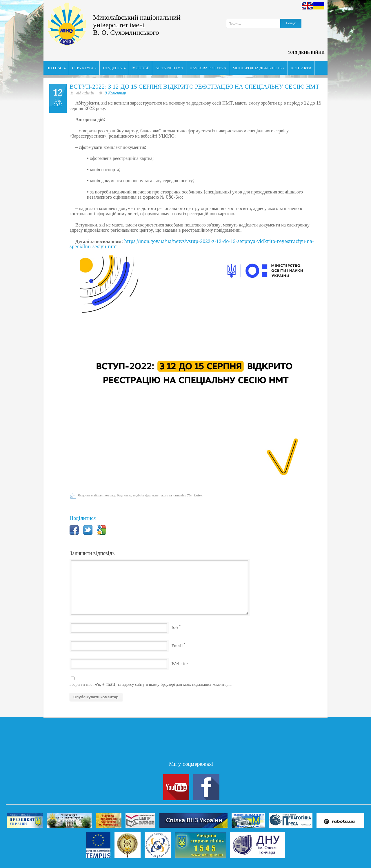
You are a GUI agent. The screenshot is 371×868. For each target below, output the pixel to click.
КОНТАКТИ (301, 68)
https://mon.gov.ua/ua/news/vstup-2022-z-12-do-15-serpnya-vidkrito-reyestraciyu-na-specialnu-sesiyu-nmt (192, 244)
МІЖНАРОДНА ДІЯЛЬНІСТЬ (259, 68)
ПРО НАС (56, 68)
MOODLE (141, 68)
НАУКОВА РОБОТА (208, 68)
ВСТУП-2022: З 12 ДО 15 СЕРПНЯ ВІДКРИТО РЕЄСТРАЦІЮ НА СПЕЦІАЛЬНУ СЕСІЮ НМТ (194, 87)
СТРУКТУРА (84, 68)
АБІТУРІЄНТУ (169, 68)
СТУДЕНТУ (114, 68)
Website (180, 664)
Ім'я (175, 628)
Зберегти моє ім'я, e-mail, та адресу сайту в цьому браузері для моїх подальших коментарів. (151, 684)
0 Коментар (115, 93)
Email (177, 646)
